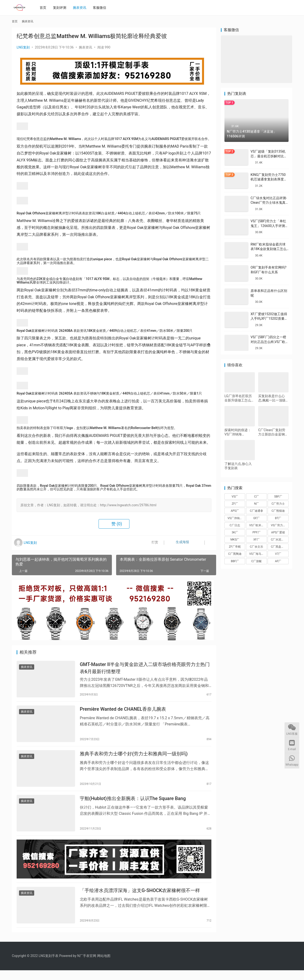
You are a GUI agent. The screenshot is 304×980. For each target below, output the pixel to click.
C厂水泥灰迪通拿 (280, 540)
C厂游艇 (256, 561)
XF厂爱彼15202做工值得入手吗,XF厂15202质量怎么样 (269, 319)
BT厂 (278, 518)
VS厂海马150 (258, 554)
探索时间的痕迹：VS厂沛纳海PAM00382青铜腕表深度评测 (239, 432)
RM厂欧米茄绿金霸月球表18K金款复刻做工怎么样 (268, 249)
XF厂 (256, 540)
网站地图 (104, 966)
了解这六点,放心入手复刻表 (238, 466)
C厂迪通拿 (256, 511)
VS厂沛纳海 (235, 518)
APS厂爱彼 (278, 532)
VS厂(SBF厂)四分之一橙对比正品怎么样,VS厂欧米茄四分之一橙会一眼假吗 (270, 342)
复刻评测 (62, 8)
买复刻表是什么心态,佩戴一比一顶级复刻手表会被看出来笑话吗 (273, 398)
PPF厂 (256, 532)
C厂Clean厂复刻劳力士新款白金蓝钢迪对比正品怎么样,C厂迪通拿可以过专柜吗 (273, 432)
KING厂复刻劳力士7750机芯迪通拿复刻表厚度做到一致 (269, 179)
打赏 (152, 543)
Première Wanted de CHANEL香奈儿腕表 (123, 711)
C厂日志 (235, 525)
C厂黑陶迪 (235, 554)
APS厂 (235, 511)
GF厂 (257, 518)
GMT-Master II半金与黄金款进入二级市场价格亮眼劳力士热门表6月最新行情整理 (145, 669)
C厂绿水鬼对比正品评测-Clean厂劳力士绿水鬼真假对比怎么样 (269, 203)
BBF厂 (235, 561)
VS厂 (235, 497)
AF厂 (278, 561)
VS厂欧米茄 (257, 525)
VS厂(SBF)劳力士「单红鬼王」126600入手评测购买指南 (269, 226)
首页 (45, 8)
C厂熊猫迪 (278, 511)
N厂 (257, 504)
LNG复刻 (23, 47)
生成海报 (178, 543)
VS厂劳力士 (278, 525)
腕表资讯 (81, 8)
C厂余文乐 (256, 547)
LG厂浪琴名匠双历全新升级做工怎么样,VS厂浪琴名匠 (238, 398)
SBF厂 (278, 497)
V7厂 (278, 554)
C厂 (256, 497)
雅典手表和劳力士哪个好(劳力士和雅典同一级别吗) (134, 758)
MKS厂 (235, 540)
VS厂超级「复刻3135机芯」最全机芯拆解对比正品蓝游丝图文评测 (269, 156)
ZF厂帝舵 (235, 547)
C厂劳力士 (278, 504)
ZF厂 (235, 504)
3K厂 (235, 532)
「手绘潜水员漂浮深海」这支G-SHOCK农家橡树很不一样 (140, 899)
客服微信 (101, 8)
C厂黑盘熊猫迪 (280, 547)
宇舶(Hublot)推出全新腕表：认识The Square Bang (133, 804)
